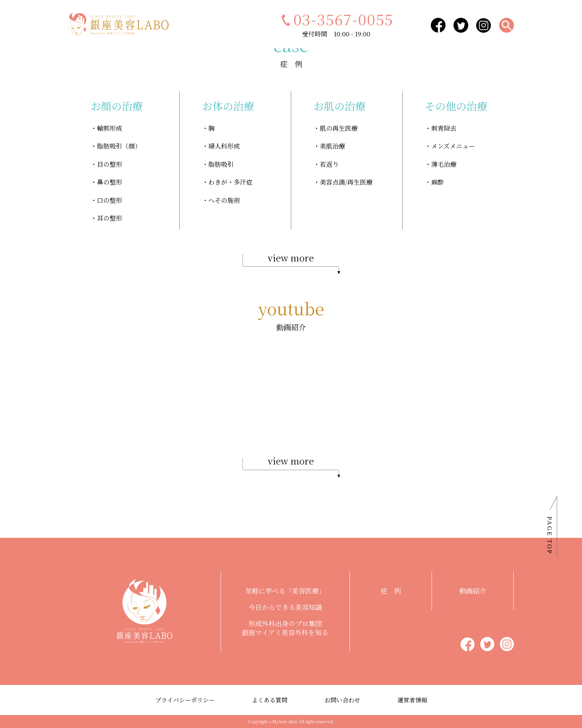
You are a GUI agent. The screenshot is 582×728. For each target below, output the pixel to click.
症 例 (391, 591)
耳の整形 (110, 218)
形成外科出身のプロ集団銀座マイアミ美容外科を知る (285, 628)
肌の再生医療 (339, 128)
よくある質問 (270, 700)
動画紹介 (473, 591)
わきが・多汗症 (230, 182)
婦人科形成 (224, 146)
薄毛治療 (444, 164)
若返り (329, 164)
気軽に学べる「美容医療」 (285, 591)
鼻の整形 (110, 182)
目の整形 (110, 164)
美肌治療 (332, 146)
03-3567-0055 (336, 19)
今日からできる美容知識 (285, 607)
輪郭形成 (110, 128)
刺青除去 (444, 128)
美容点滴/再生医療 (346, 182)
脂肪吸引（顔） (119, 146)
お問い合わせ (342, 700)
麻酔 (438, 182)
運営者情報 (412, 700)
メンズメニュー (453, 146)
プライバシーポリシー (185, 700)
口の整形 (110, 200)
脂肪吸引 (221, 164)
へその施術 (224, 200)
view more (291, 263)
